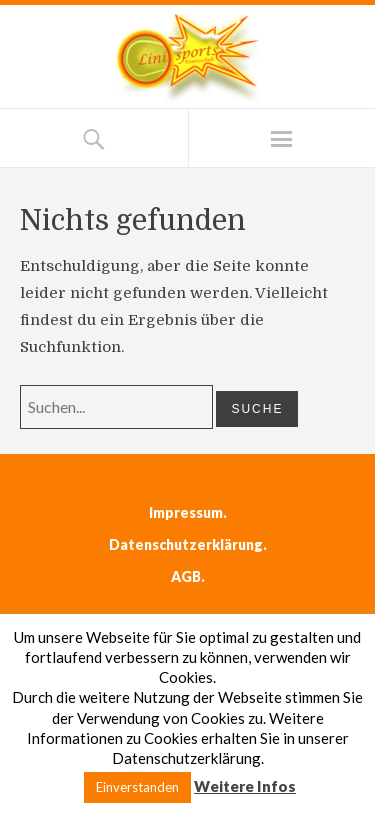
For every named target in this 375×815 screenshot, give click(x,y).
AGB (186, 576)
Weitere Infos (245, 786)
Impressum (186, 512)
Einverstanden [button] (137, 787)
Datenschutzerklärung (186, 544)
